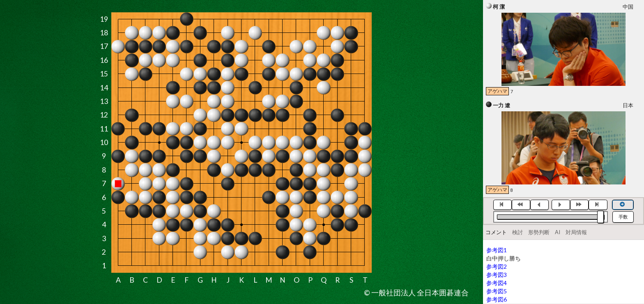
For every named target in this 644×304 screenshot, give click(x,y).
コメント (496, 232)
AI (558, 232)
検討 (517, 232)
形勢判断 (539, 232)
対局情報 (576, 232)
